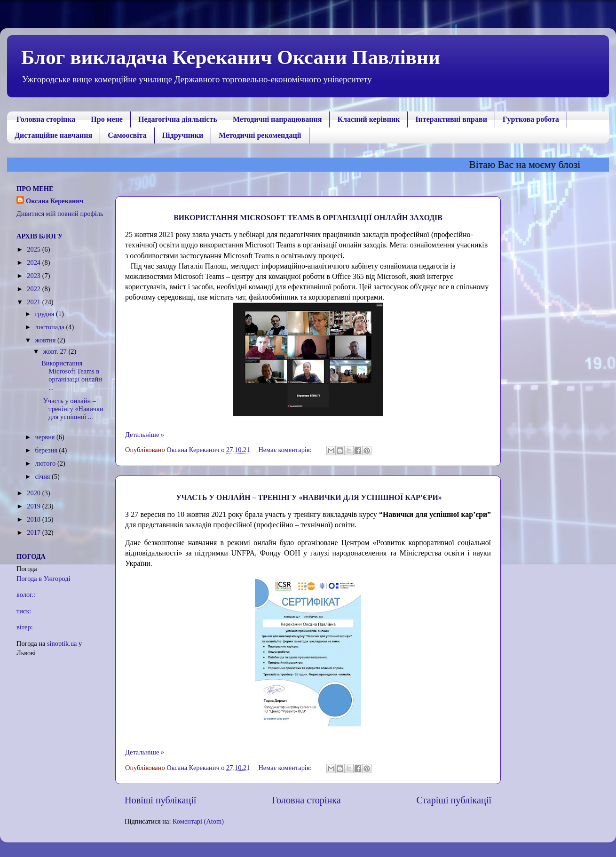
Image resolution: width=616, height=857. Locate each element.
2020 (34, 493)
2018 (34, 519)
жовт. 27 (56, 351)
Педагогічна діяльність (178, 119)
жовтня (46, 340)
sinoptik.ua (62, 643)
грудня (46, 314)
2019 (34, 506)
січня (44, 476)
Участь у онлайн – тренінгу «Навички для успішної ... (72, 409)
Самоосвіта (127, 135)
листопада (51, 327)
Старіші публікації (454, 800)
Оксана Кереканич (55, 201)
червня (46, 437)
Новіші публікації (160, 800)
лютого (46, 463)
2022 (34, 289)
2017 (34, 532)
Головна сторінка (46, 119)
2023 (34, 276)
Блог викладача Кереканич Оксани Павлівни (231, 57)
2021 (34, 302)
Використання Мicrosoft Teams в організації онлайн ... (72, 375)
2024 (34, 262)
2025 (34, 249)
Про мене (107, 119)
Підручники (183, 135)
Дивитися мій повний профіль (60, 214)
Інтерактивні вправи (451, 119)
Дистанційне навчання (53, 135)
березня (47, 450)
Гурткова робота (531, 119)
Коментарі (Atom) (198, 821)
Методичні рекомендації (260, 135)
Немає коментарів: (286, 450)
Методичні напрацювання (277, 119)
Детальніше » (145, 435)
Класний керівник (368, 119)
